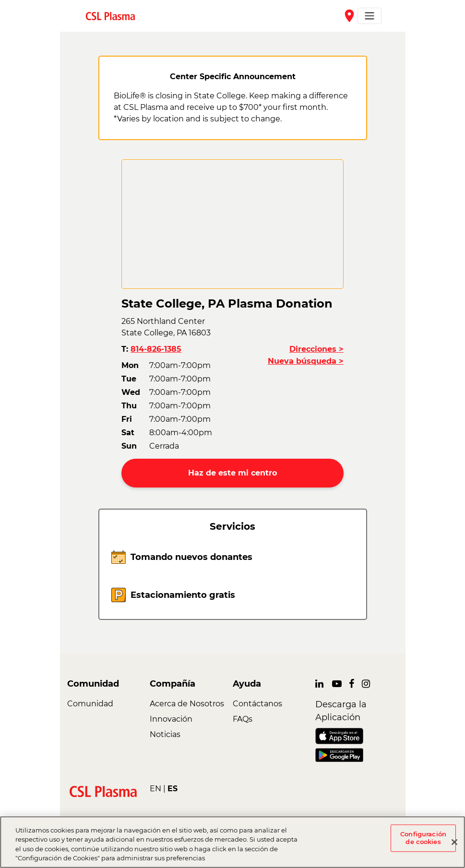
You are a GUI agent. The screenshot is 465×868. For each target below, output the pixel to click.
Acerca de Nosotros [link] (187, 704)
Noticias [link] (165, 734)
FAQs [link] (243, 719)
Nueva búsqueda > (306, 361)
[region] (232, 842)
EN (155, 789)
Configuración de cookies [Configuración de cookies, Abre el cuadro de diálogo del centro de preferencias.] (423, 838)
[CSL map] (232, 224)
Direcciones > (316, 349)
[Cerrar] (454, 842)
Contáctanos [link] (257, 704)
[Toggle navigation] (370, 16)
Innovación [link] (171, 719)
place (349, 16)
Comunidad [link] (90, 704)
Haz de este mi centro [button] (232, 473)
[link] (114, 16)
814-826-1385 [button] (156, 349)
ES (173, 789)
